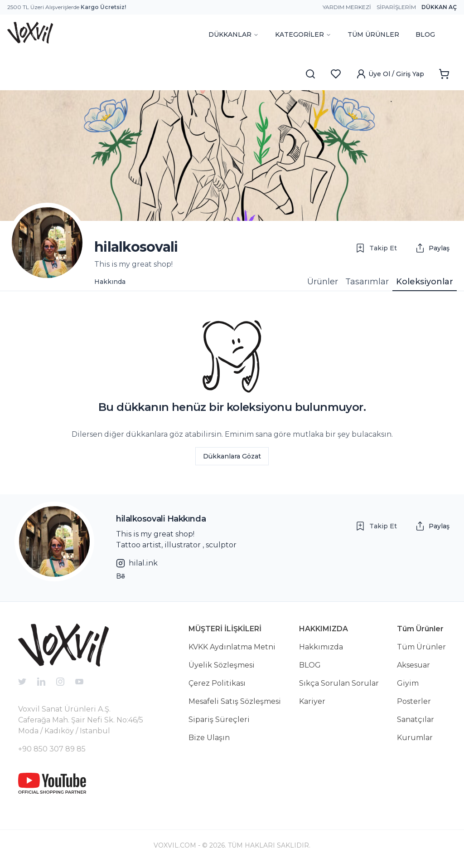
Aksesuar (413, 665)
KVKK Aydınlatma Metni (232, 647)
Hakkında (110, 282)
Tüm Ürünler (421, 647)
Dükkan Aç (439, 7)
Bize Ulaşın (209, 738)
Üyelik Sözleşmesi (222, 665)
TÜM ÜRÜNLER (373, 34)
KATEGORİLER (303, 34)
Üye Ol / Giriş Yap (390, 74)
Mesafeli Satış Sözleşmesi (235, 701)
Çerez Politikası (217, 683)
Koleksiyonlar (425, 282)
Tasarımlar (367, 282)
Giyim (408, 683)
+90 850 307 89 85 (52, 749)
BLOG (425, 34)
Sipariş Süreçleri (219, 719)
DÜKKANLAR (234, 34)
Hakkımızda (321, 647)
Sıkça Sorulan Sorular (339, 683)
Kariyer (312, 701)
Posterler (414, 701)
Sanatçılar (416, 719)
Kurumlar (415, 738)
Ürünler (323, 282)
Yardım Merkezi (347, 7)
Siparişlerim (396, 7)
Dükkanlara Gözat (232, 456)
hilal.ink (137, 563)
